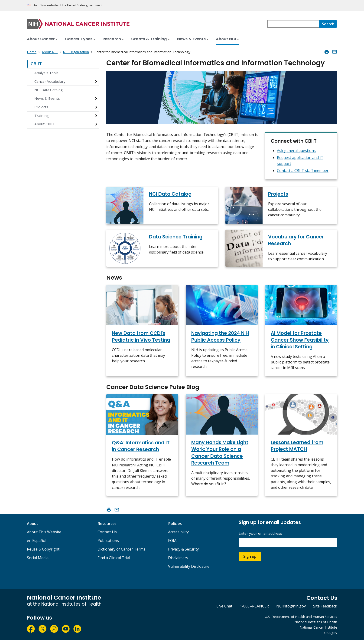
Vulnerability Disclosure (189, 566)
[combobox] (293, 24)
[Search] (328, 24)
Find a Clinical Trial (114, 558)
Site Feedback (325, 606)
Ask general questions (296, 151)
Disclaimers (178, 558)
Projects (41, 107)
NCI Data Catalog (49, 90)
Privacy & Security (183, 549)
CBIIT (36, 64)
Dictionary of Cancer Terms (121, 549)
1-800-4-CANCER (254, 606)
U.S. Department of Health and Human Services (301, 617)
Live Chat (224, 606)
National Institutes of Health (316, 622)
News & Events (47, 98)
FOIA (172, 541)
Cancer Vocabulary (50, 81)
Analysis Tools (46, 73)
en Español (37, 541)
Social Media (38, 558)
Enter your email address (260, 533)
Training (42, 115)
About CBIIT (45, 124)
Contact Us (107, 532)
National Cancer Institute (318, 627)
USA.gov (331, 633)
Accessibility (178, 532)
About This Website (44, 532)
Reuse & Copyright (43, 549)
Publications (108, 541)
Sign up (250, 556)
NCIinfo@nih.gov (291, 606)
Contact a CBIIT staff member (303, 171)
